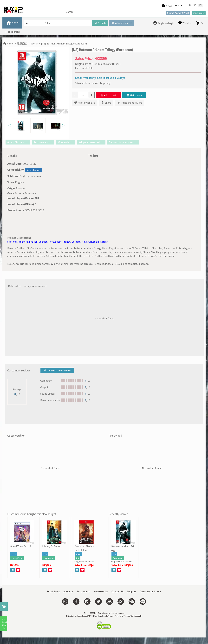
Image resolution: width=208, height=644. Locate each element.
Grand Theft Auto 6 (20, 546)
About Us (68, 591)
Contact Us (118, 591)
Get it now (134, 95)
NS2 (78, 554)
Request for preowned (123, 142)
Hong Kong (17, 558)
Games (70, 12)
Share (106, 103)
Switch (34, 43)
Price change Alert (129, 103)
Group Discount (18, 142)
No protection (33, 170)
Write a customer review (57, 370)
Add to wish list (84, 103)
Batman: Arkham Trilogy (123, 548)
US (78, 558)
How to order (101, 591)
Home (8, 43)
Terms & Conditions (150, 591)
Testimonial (84, 591)
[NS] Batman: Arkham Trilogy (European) (64, 43)
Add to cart (108, 95)
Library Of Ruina (51, 546)
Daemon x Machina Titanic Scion (86, 548)
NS (45, 554)
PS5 (14, 554)
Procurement (43, 142)
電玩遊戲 (22, 43)
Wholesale (66, 142)
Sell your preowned (91, 142)
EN (201, 5)
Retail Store (53, 591)
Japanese (49, 558)
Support (132, 591)
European (118, 558)
